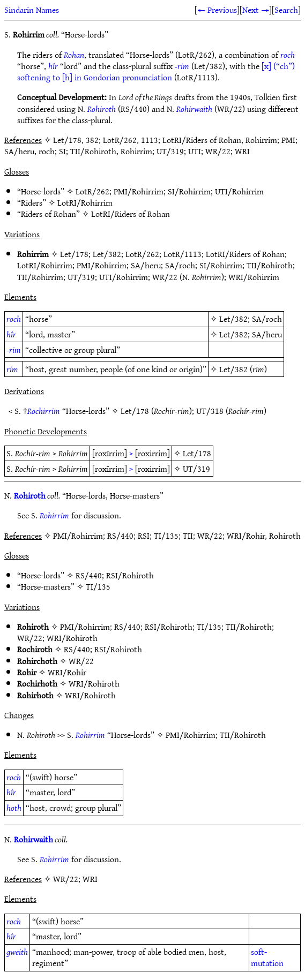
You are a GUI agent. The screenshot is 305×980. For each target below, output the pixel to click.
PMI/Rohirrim (139, 191)
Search (286, 10)
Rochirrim (44, 411)
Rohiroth (102, 109)
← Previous (217, 10)
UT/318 (210, 411)
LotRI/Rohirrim (85, 202)
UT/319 (81, 277)
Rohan (74, 55)
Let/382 (107, 254)
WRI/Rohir (67, 672)
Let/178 (74, 254)
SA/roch (180, 265)
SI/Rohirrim (189, 191)
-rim (182, 66)
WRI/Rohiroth (72, 638)
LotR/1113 (183, 254)
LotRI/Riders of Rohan (131, 214)
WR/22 (165, 277)
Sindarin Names (32, 10)
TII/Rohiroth (270, 265)
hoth (14, 808)
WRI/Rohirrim (254, 277)
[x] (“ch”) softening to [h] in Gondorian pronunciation (156, 71)
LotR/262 (92, 191)
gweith (17, 952)
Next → (256, 10)
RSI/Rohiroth (130, 575)
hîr (53, 66)
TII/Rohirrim (40, 277)
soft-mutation (267, 957)
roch (288, 55)
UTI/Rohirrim (239, 191)
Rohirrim (54, 515)
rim (12, 369)
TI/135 (98, 586)
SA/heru (146, 265)
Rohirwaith (194, 109)
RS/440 (89, 575)
